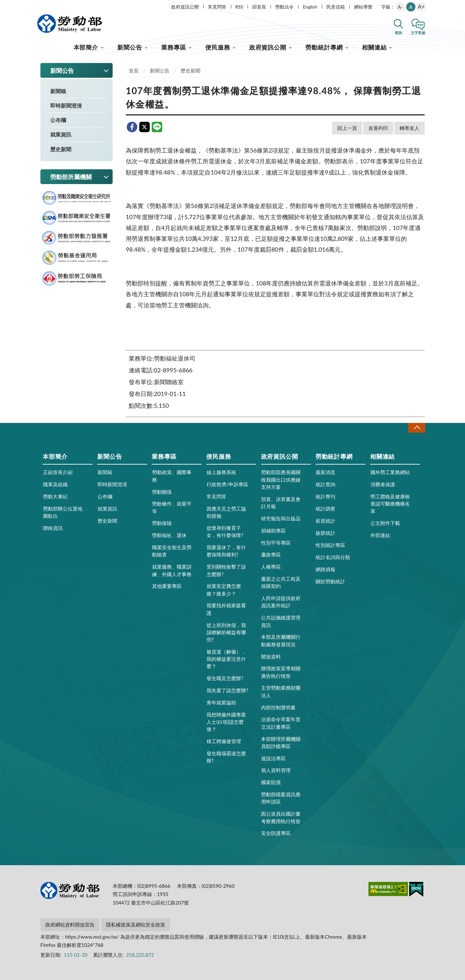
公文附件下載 (385, 523)
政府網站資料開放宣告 (70, 925)
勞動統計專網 (324, 47)
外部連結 (380, 535)
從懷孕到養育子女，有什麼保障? (225, 532)
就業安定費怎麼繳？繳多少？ (224, 590)
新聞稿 (58, 91)
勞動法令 (284, 7)
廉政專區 (271, 554)
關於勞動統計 (330, 581)
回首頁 (259, 7)
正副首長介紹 (58, 472)
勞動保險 (162, 523)
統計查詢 (325, 484)
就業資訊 (61, 134)
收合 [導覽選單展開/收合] (417, 428)
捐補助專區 (273, 531)
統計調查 (325, 509)
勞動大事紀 (55, 496)
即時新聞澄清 (66, 105)
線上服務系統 (221, 472)
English (310, 7)
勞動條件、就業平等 (172, 507)
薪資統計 (325, 521)
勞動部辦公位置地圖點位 (63, 512)
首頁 (134, 71)
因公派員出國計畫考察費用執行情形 (281, 817)
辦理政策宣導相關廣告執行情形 (281, 672)
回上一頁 (347, 128)
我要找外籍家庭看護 (226, 609)
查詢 (398, 33)
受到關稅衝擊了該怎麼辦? (226, 570)
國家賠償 (271, 782)
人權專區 (271, 567)
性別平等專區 (276, 543)
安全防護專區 (276, 833)
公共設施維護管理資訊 (281, 621)
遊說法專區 (273, 758)
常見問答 (217, 7)
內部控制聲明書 (278, 707)
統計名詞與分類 (333, 557)
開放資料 (271, 657)
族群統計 (325, 533)
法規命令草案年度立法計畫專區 (281, 723)
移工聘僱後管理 (224, 741)
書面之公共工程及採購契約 (281, 582)
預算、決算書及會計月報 (281, 503)
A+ (421, 7)
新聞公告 (130, 47)
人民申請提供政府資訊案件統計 (281, 602)
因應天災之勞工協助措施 (226, 512)
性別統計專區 (330, 545)
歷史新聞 (61, 149)
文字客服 (418, 33)
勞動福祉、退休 (169, 535)
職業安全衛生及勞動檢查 (172, 551)
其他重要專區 (167, 586)
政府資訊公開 (185, 7)
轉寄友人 (410, 128)
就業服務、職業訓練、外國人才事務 (172, 570)
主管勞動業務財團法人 (281, 691)
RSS (239, 7)
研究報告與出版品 (281, 518)
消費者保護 (383, 484)
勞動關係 (162, 492)
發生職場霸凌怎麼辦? (226, 757)
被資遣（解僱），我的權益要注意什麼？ (226, 659)
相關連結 (374, 47)
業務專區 (174, 47)
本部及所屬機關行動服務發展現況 (281, 640)
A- (400, 7)
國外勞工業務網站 (390, 472)
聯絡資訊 (53, 528)
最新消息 (325, 472)
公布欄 (58, 120)
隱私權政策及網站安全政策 (136, 925)
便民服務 (218, 47)
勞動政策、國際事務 (172, 476)
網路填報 (325, 569)
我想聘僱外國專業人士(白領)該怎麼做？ (226, 722)
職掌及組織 (55, 484)
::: (39, 5)
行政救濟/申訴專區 (227, 484)
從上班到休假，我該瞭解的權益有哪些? (226, 632)
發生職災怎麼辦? (225, 678)
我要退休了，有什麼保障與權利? (226, 551)
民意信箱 (336, 7)
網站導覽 (363, 7)
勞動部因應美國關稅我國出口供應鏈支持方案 (281, 479)
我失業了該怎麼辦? (227, 690)
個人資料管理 (276, 770)
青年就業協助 (221, 702)
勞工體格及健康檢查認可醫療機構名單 (390, 504)
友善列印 (378, 128)
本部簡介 (86, 47)
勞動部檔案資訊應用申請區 (281, 798)
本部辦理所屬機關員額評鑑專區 (281, 742)
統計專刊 (325, 496)
